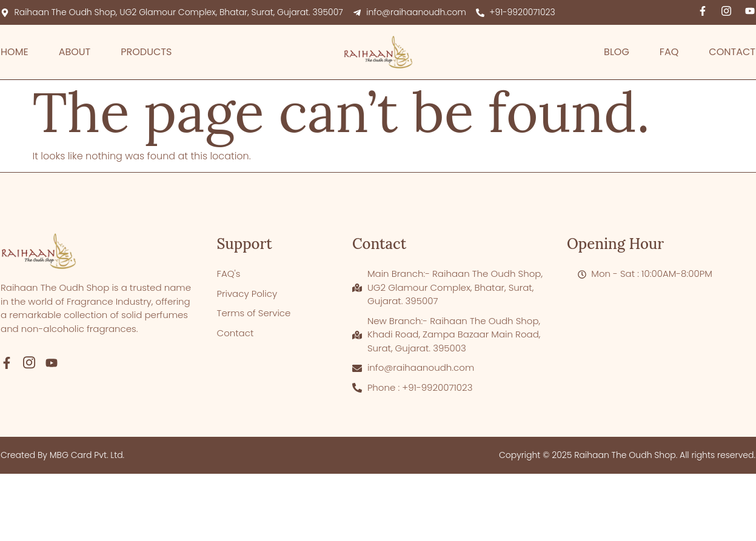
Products (146, 52)
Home (15, 52)
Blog (617, 52)
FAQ (669, 52)
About (75, 52)
